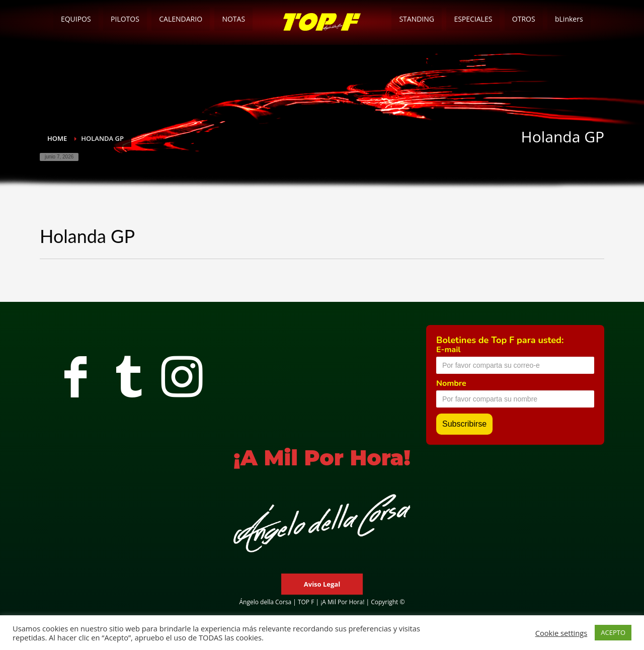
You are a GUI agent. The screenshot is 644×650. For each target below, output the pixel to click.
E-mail (448, 350)
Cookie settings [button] (561, 633)
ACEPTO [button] (613, 632)
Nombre (451, 383)
